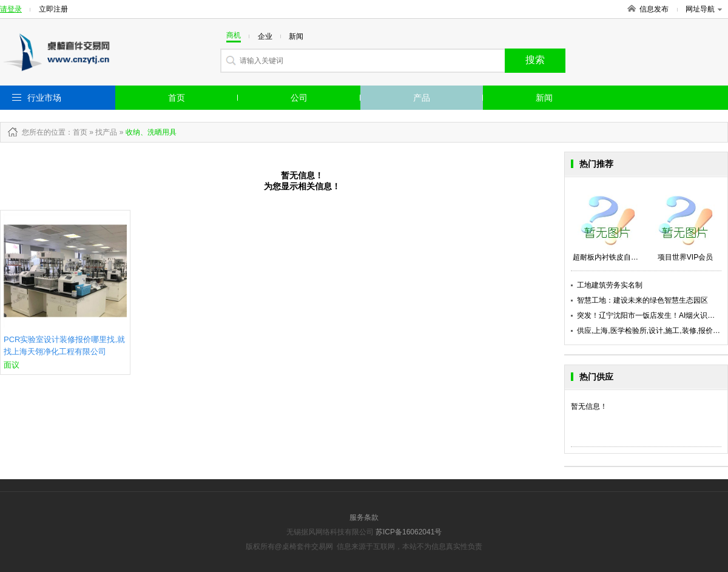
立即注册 (53, 9)
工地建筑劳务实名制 (610, 285)
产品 (422, 98)
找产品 (106, 132)
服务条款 (364, 517)
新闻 (544, 98)
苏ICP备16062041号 (409, 532)
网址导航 (704, 9)
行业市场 (44, 98)
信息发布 (654, 9)
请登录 (11, 9)
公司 (299, 98)
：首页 (76, 132)
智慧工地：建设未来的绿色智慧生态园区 (642, 300)
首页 (177, 98)
